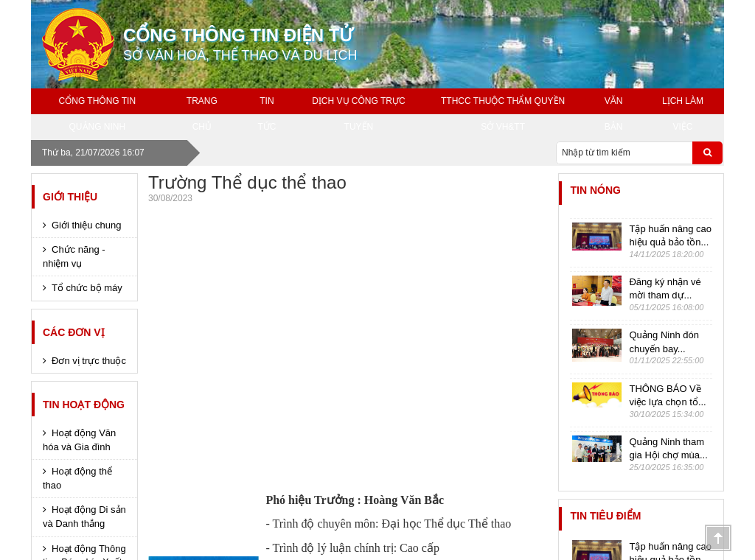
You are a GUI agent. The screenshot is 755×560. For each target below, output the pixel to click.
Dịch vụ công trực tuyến (358, 114)
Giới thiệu (70, 197)
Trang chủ (202, 114)
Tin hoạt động (84, 405)
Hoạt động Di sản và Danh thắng (84, 517)
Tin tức (267, 114)
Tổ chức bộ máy (87, 288)
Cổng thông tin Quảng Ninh (98, 114)
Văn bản (614, 114)
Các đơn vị (74, 332)
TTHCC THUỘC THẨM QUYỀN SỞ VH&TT (503, 114)
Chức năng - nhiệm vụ (74, 256)
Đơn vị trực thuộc (89, 361)
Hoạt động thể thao (77, 478)
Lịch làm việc (683, 114)
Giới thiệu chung (87, 225)
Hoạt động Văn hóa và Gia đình (79, 440)
